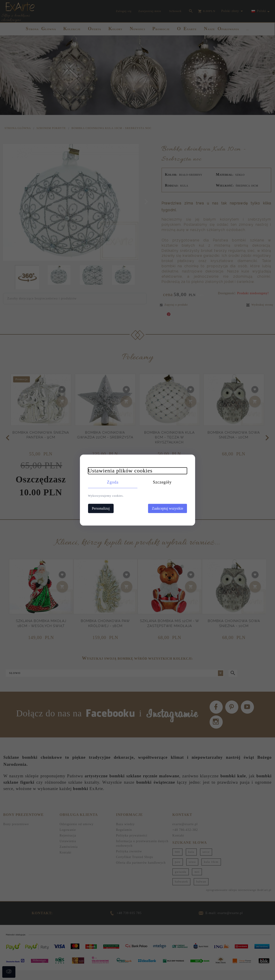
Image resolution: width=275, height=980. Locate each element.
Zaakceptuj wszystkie (170, 508)
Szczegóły (164, 482)
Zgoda (111, 482)
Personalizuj (98, 508)
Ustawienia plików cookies (118, 470)
